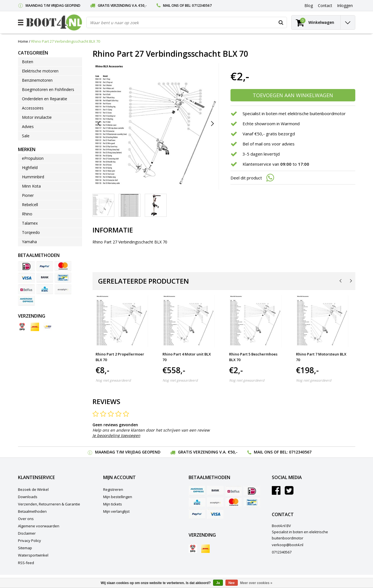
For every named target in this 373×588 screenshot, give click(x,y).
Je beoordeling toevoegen (116, 435)
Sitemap (25, 548)
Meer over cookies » (256, 583)
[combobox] (187, 22)
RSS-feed (26, 563)
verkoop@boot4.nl (288, 545)
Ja (218, 583)
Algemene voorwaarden (39, 526)
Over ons (26, 519)
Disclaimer (27, 533)
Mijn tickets (113, 504)
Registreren (113, 489)
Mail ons (171, 5)
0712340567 (202, 5)
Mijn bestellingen (118, 497)
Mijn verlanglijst (116, 511)
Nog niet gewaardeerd (113, 380)
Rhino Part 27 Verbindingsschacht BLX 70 (66, 41)
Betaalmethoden (32, 511)
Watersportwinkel (33, 555)
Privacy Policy (30, 541)
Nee (232, 583)
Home (23, 41)
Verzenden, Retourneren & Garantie (49, 504)
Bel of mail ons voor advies (269, 144)
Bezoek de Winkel (33, 489)
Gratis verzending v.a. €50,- (122, 5)
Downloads (28, 497)
